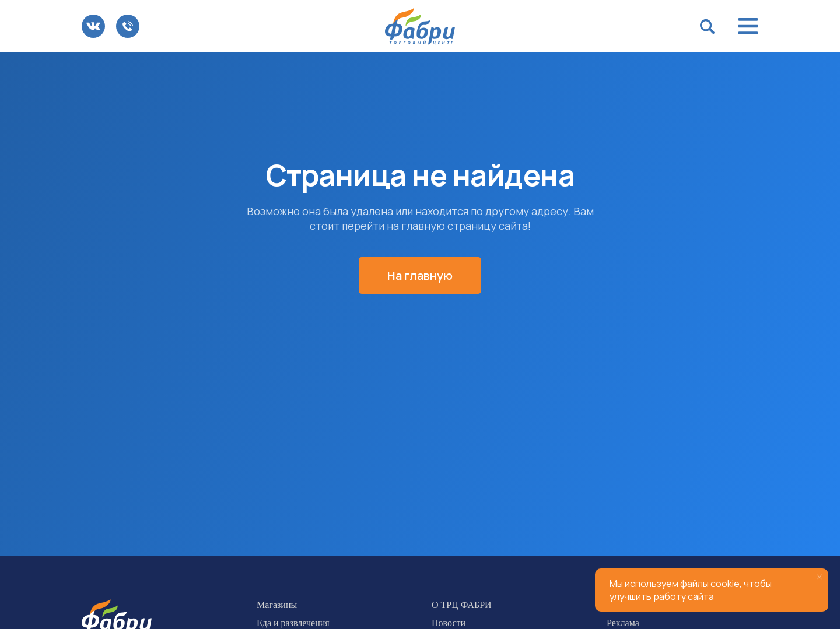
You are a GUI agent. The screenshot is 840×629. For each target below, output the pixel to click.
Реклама (623, 623)
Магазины (277, 605)
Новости (449, 623)
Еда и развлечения (293, 623)
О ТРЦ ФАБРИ (462, 605)
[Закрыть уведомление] (820, 577)
